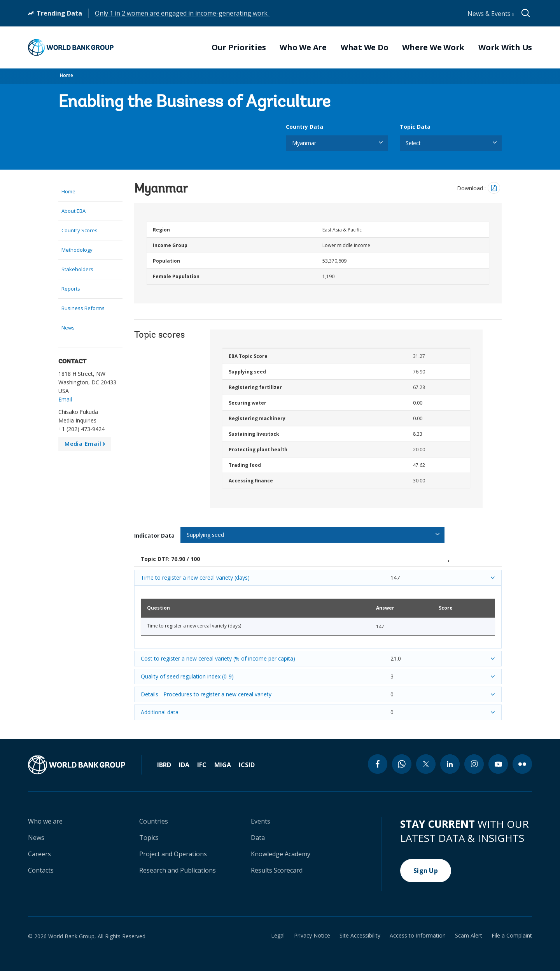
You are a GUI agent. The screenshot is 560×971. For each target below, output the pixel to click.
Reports (71, 289)
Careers (39, 854)
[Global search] (526, 13)
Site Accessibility (360, 936)
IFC (202, 765)
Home (66, 75)
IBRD (164, 765)
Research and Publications (178, 870)
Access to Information (418, 936)
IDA (184, 765)
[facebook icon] (378, 764)
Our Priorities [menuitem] (239, 47)
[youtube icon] (498, 764)
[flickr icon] (522, 764)
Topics (149, 838)
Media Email (86, 445)
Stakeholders (77, 269)
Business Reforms (83, 308)
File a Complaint (512, 936)
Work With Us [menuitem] (505, 47)
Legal (278, 936)
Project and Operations (173, 854)
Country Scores (80, 230)
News (68, 328)
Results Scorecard (277, 870)
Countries (154, 821)
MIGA (223, 765)
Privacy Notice (312, 936)
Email (65, 399)
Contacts (41, 870)
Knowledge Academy (281, 854)
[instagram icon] (474, 764)
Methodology (77, 250)
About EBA (73, 211)
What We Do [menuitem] (365, 47)
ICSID (247, 765)
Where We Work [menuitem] (433, 47)
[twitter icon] (426, 764)
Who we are (45, 821)
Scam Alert (469, 936)
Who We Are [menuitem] (303, 47)
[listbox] (337, 143)
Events (261, 821)
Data (258, 838)
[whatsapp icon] (402, 764)
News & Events (491, 14)
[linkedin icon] (450, 764)
